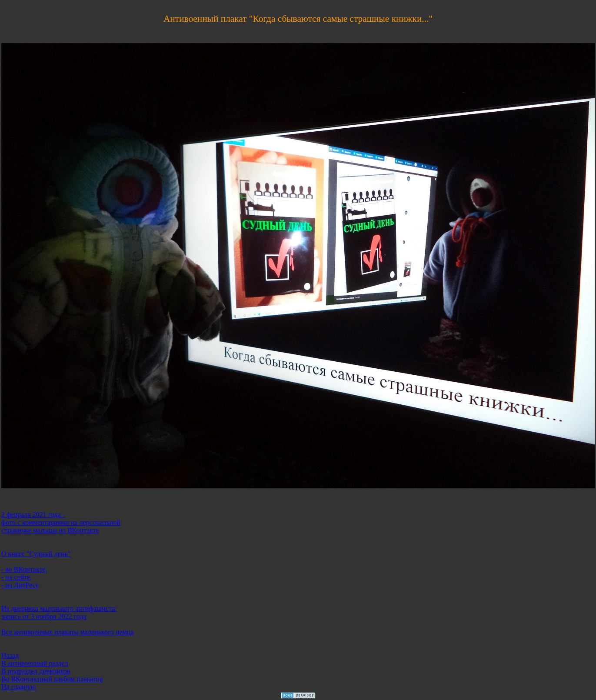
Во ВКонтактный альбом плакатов (52, 679)
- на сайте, (17, 577)
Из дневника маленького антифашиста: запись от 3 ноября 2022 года (59, 612)
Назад (10, 655)
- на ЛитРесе (20, 585)
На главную (19, 687)
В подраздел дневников (36, 671)
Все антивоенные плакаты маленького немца (67, 632)
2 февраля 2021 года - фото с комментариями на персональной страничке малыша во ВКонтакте (61, 522)
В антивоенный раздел (35, 663)
